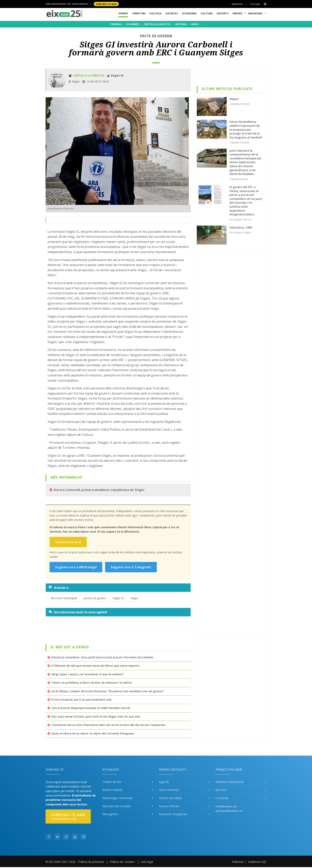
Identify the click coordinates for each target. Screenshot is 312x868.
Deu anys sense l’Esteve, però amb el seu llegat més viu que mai (96, 716)
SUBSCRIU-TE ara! (106, 4)
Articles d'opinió (112, 790)
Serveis (237, 13)
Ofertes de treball (170, 798)
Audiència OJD (257, 862)
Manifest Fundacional (230, 782)
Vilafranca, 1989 (241, 227)
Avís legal (147, 862)
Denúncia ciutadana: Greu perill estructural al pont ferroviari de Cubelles (102, 657)
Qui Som (221, 790)
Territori (139, 13)
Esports (223, 13)
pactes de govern (95, 598)
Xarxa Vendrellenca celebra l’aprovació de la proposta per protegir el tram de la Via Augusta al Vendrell (246, 129)
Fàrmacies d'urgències (173, 814)
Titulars (255, 4)
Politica (155, 13)
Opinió (123, 13)
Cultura (207, 13)
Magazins (255, 13)
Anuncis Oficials (169, 806)
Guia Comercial (169, 790)
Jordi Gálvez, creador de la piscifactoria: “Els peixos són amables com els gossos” (108, 691)
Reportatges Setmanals (117, 798)
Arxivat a (59, 588)
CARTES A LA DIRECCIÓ (158, 24)
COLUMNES (133, 24)
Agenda (164, 782)
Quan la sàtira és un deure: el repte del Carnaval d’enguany (93, 733)
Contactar (222, 798)
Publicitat (238, 862)
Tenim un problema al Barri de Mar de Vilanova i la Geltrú (92, 683)
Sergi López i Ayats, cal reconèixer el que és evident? (88, 674)
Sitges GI (118, 598)
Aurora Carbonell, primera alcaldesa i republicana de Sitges (99, 490)
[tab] (118, 588)
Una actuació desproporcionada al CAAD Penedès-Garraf (91, 708)
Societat (172, 13)
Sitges (134, 598)
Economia (189, 13)
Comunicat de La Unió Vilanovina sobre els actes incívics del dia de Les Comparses (108, 725)
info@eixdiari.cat (226, 806)
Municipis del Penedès (117, 806)
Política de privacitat (91, 862)
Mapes (234, 99)
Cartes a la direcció (89, 75)
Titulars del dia (112, 782)
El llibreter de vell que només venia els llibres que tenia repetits (95, 666)
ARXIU (196, 24)
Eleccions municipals (64, 598)
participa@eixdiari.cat (229, 811)
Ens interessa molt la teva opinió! (78, 612)
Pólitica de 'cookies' (122, 862)
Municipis (237, 4)
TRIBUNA (117, 24)
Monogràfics (110, 814)
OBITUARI (182, 24)
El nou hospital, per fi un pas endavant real (81, 700)
